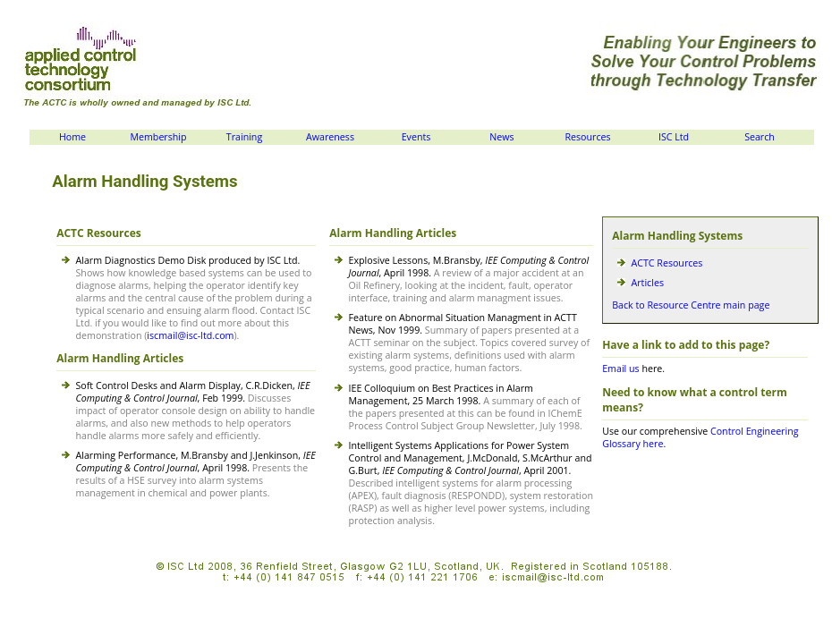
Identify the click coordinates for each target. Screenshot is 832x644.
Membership (158, 137)
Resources (587, 137)
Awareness (330, 137)
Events (416, 137)
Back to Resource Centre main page (691, 305)
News (501, 137)
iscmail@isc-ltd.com (190, 335)
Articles (648, 283)
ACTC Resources (667, 263)
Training (244, 137)
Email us (620, 369)
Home (72, 137)
